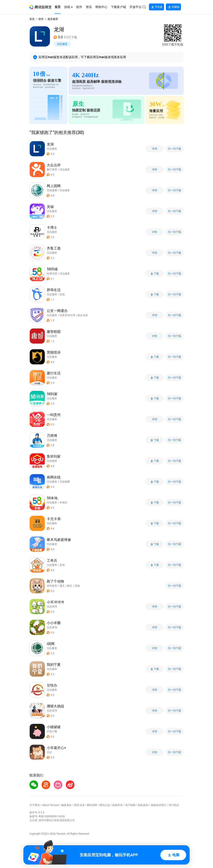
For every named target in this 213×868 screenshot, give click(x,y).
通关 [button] (62, 586)
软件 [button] (41, 19)
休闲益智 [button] (52, 586)
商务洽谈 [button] (79, 805)
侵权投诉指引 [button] (158, 805)
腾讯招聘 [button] (92, 805)
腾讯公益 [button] (105, 805)
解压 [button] (70, 586)
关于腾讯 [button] (35, 805)
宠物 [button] (77, 586)
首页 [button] (32, 19)
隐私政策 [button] (143, 805)
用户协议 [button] (174, 805)
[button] (40, 7)
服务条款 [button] (66, 805)
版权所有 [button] (118, 805)
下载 (155, 274)
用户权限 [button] (130, 805)
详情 (155, 149)
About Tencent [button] (51, 805)
